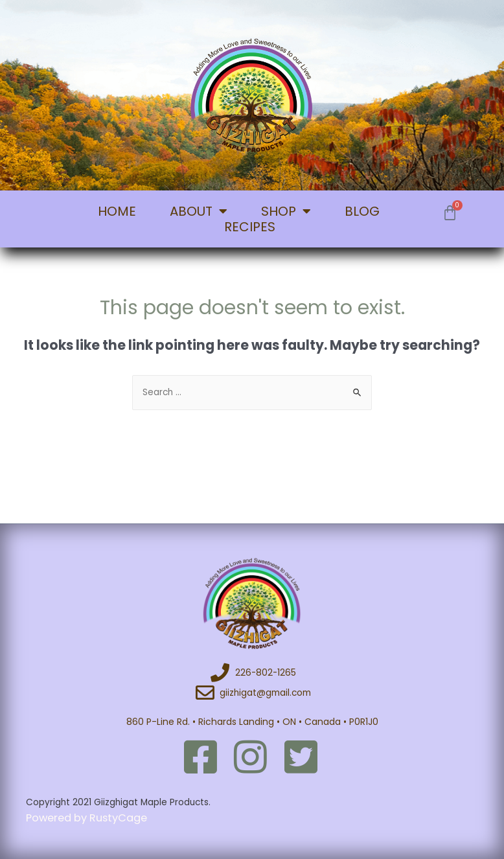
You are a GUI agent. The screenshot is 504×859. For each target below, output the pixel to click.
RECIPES (250, 227)
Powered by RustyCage (88, 818)
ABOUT (199, 211)
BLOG (362, 211)
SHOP (286, 211)
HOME (117, 211)
